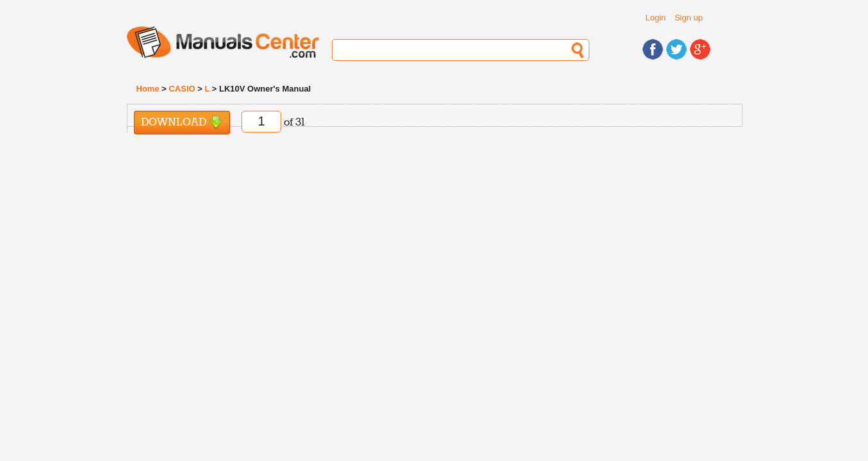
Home (148, 89)
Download (182, 123)
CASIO (182, 89)
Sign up (689, 18)
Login (656, 18)
